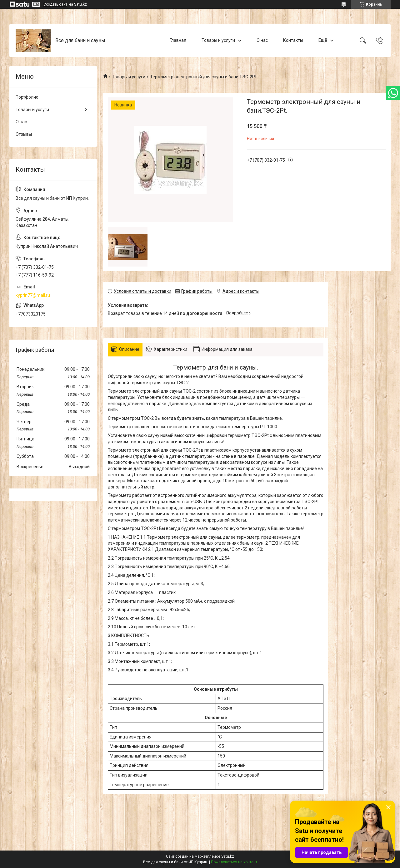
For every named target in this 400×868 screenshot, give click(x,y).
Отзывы (24, 134)
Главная (178, 40)
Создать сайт (55, 4)
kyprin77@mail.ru (33, 295)
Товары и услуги (218, 40)
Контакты (293, 40)
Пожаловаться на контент (234, 862)
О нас (262, 40)
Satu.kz (228, 856)
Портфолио (27, 97)
